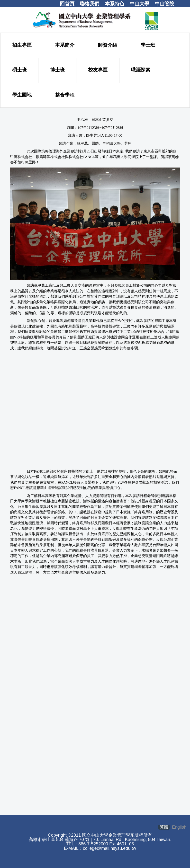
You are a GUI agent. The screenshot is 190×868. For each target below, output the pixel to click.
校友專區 (98, 70)
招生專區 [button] (22, 45)
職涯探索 (141, 70)
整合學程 (65, 95)
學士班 (148, 45)
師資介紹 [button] (108, 45)
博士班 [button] (57, 70)
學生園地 (22, 95)
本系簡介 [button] (65, 45)
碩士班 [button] (19, 70)
